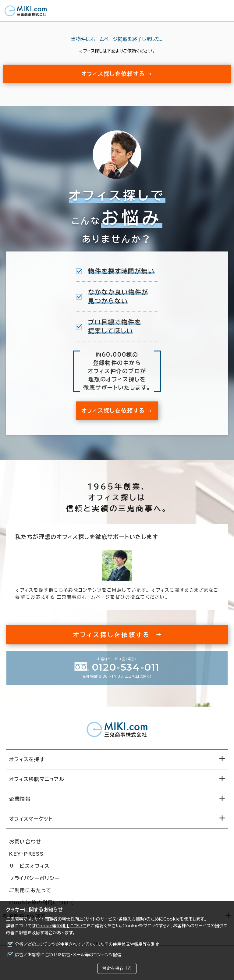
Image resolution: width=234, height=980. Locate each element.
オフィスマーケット (31, 819)
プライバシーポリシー (34, 878)
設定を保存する (117, 968)
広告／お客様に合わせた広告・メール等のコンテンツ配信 (68, 955)
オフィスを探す (27, 759)
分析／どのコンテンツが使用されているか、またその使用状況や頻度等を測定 (87, 944)
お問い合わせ (25, 842)
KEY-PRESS (26, 854)
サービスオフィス (29, 866)
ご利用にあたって (30, 890)
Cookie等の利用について (61, 926)
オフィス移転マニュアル (37, 779)
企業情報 (20, 799)
